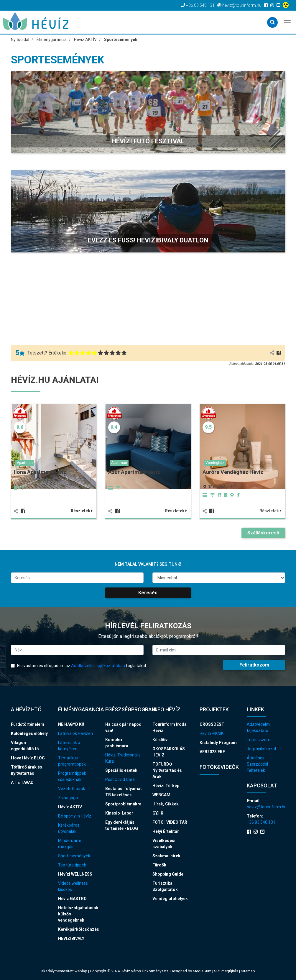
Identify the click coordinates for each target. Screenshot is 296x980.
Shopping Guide (168, 874)
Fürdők (159, 865)
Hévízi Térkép (166, 786)
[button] (148, 112)
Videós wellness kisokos (73, 886)
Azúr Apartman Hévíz (134, 472)
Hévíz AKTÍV (70, 807)
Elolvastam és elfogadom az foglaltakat (79, 666)
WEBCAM (161, 795)
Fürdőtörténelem (28, 724)
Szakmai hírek (166, 856)
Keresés (148, 593)
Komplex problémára (117, 743)
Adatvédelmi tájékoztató (259, 727)
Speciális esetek (121, 770)
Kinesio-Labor (119, 813)
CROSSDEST (212, 724)
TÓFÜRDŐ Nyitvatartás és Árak (167, 770)
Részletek (82, 511)
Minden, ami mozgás (69, 844)
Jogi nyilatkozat (262, 749)
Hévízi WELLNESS (75, 874)
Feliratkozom (254, 665)
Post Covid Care (120, 779)
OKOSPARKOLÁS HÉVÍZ (169, 752)
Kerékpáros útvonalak (69, 828)
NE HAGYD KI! (71, 724)
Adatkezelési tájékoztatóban (98, 666)
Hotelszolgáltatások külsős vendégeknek (77, 914)
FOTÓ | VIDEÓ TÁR (170, 822)
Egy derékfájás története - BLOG (122, 825)
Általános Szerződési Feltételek (257, 764)
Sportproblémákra (123, 804)
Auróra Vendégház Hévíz (233, 472)
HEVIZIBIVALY (71, 938)
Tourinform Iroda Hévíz (170, 727)
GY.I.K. (158, 813)
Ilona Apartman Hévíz (40, 472)
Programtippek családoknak (72, 776)
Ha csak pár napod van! (123, 727)
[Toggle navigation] (288, 22)
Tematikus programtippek (72, 761)
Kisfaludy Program (218, 743)
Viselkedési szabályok (164, 844)
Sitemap (248, 971)
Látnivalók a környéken (69, 746)
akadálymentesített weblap (64, 971)
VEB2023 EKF (212, 752)
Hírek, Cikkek (166, 804)
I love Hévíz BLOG (28, 758)
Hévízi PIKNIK (212, 733)
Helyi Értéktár (166, 831)
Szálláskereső (263, 533)
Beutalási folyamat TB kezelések (124, 792)
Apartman (25, 463)
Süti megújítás (227, 971)
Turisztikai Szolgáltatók (165, 886)
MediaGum (202, 971)
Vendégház (215, 463)
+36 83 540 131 (261, 822)
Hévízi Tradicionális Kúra (123, 758)
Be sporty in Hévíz (75, 816)
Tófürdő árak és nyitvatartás (27, 770)
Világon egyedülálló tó (25, 746)
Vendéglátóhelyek (170, 899)
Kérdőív (160, 740)
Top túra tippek (72, 865)
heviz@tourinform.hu (266, 807)
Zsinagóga (68, 798)
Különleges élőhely (29, 733)
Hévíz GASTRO (72, 899)
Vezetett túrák (72, 789)
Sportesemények (74, 856)
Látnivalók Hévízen (75, 733)
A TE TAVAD (22, 782)
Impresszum (259, 740)
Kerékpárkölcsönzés (77, 929)
